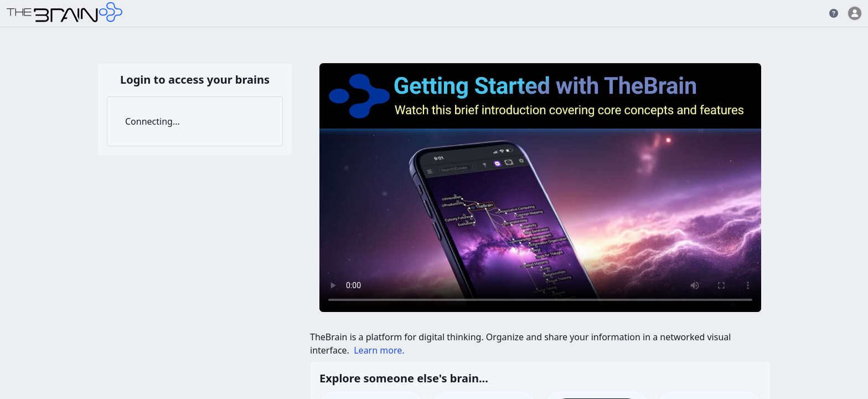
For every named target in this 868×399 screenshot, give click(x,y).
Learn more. (379, 350)
